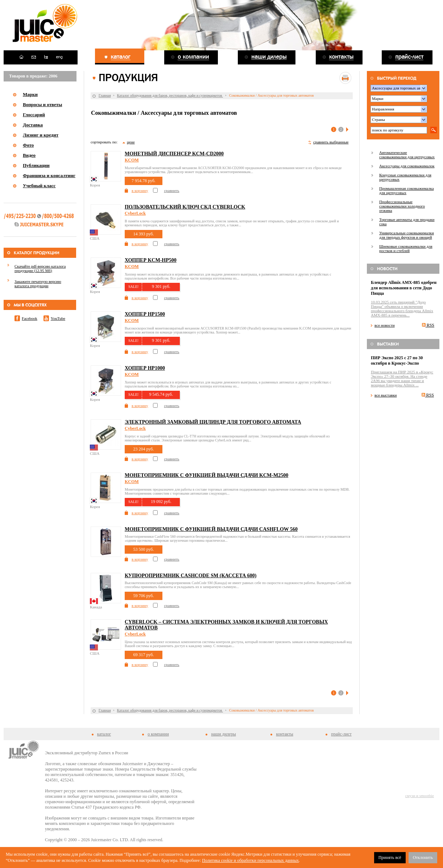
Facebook (30, 318)
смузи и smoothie (420, 796)
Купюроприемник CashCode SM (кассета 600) (191, 576)
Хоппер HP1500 (145, 314)
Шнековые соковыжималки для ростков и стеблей (406, 248)
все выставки (386, 395)
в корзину (140, 190)
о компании (158, 734)
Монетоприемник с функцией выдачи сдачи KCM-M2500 (206, 475)
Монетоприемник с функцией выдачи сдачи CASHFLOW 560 (211, 529)
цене (131, 142)
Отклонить (423, 857)
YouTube (58, 318)
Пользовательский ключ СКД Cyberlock (185, 207)
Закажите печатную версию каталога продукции (38, 284)
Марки (30, 94)
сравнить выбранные (331, 142)
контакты (284, 734)
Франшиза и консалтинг (49, 175)
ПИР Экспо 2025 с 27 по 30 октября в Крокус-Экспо (397, 360)
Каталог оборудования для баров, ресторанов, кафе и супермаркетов (170, 95)
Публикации (36, 165)
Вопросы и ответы (42, 104)
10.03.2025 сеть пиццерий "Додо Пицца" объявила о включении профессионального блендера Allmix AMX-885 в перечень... (402, 309)
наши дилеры (223, 734)
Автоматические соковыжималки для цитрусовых (407, 155)
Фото (28, 145)
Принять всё (390, 857)
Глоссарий (34, 115)
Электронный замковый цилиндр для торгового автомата (213, 422)
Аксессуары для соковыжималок (407, 166)
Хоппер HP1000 (145, 368)
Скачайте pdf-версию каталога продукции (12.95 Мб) (40, 268)
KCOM (132, 160)
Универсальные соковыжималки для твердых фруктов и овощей (407, 235)
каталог (104, 734)
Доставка (33, 125)
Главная (105, 95)
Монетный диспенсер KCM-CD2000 (174, 154)
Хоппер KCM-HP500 (151, 260)
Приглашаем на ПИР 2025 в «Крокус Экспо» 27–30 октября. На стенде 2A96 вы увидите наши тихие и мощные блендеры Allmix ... (402, 378)
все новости (385, 325)
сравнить (171, 190)
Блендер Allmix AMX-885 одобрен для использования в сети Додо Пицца (404, 288)
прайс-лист (341, 734)
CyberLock (135, 213)
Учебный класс (39, 186)
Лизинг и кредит (41, 135)
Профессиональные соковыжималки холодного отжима (402, 206)
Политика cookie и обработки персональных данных (250, 860)
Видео (29, 155)
